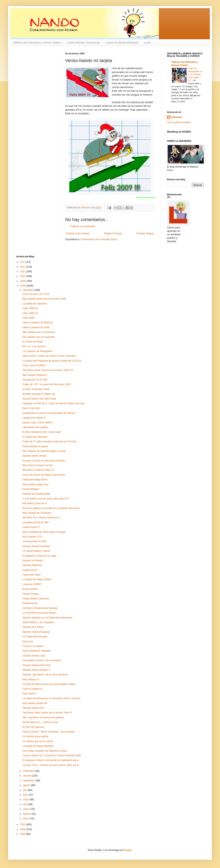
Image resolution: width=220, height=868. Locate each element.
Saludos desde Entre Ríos (37, 665)
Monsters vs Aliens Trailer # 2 (38, 470)
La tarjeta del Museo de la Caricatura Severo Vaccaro (51, 698)
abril (26, 804)
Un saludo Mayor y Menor (36, 551)
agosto (27, 785)
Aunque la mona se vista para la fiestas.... (45, 461)
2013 (23, 262)
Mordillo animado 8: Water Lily (39, 394)
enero (26, 819)
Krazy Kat (28, 641)
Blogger (128, 850)
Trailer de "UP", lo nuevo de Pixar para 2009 (46, 384)
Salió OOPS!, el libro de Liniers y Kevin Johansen (49, 356)
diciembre (29, 290)
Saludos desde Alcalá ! (35, 456)
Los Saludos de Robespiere (37, 351)
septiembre (29, 781)
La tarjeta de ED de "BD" (36, 522)
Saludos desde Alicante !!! (36, 670)
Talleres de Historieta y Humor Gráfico (37, 43)
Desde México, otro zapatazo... (39, 622)
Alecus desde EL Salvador (37, 651)
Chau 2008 (28, 318)
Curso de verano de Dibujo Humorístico (44, 475)
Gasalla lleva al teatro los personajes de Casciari (49, 413)
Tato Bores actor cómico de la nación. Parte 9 (47, 713)
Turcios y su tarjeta (33, 646)
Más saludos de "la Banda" (37, 513)
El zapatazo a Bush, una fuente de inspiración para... (51, 760)
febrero (27, 814)
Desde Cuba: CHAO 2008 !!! (38, 423)
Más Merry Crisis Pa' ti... (36, 503)
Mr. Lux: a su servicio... (35, 346)
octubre (27, 776)
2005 (23, 834)
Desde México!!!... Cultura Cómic (40, 722)
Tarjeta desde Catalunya (36, 599)
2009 (23, 281)
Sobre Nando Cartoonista (84, 43)
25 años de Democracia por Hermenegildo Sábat (49, 684)
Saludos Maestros (32, 565)
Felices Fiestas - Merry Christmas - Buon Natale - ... (51, 732)
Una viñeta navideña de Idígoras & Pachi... (46, 751)
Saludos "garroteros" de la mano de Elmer (45, 675)
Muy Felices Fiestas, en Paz (38, 465)
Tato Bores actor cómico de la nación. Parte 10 (48, 370)
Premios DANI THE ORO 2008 (39, 399)
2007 (23, 824)
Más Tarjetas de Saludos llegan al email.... (45, 451)
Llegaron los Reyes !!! (34, 418)
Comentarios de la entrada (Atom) (99, 239)
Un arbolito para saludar (35, 736)
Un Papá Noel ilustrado (35, 637)
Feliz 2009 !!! (29, 694)
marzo (27, 809)
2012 (23, 267)
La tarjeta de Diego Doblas (37, 579)
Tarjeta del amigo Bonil (35, 480)
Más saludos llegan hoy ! (36, 484)
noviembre (29, 771)
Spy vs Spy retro (31, 408)
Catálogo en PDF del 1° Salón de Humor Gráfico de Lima (53, 403)
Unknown (177, 117)
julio (26, 790)
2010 (23, 276)
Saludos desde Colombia (36, 546)
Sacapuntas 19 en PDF (35, 380)
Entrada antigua (145, 233)
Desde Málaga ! (31, 489)
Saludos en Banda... (33, 560)
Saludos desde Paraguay (36, 632)
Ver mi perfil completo (179, 122)
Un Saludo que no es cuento (38, 741)
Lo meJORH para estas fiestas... (40, 613)
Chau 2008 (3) (30, 308)
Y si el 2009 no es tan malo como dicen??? (46, 499)
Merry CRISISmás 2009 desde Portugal (44, 532)
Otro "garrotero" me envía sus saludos (43, 718)
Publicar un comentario (83, 226)
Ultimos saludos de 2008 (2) (38, 323)
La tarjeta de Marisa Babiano (38, 746)
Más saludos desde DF (35, 703)
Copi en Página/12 (32, 689)
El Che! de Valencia (33, 727)
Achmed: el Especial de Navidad (40, 608)
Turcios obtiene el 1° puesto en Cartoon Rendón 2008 (52, 756)
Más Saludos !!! (31, 679)
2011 (23, 272)
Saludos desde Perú (33, 708)
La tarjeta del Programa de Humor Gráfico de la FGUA (52, 361)
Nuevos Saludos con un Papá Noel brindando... (48, 618)
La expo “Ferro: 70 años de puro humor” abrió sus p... (52, 765)
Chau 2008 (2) (30, 313)
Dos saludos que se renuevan (39, 337)
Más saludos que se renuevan (39, 332)
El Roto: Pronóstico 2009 (36, 389)
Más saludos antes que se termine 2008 (44, 299)
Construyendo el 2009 (34, 541)
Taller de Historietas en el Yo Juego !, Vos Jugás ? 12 (195, 74)
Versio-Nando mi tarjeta (35, 446)
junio (26, 795)
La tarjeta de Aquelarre (35, 304)
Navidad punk (30, 603)
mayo (26, 799)
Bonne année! (30, 589)
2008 (23, 286)
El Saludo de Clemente (35, 437)
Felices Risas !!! (31, 527)
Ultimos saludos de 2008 (36, 327)
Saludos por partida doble (36, 494)
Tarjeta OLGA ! (30, 570)
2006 (23, 829)
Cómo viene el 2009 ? (34, 365)
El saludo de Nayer (33, 342)
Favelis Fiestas (31, 594)
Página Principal (113, 233)
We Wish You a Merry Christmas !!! (41, 518)
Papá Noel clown (32, 575)
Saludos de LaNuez (33, 627)
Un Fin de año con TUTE (36, 294)
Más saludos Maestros (35, 375)
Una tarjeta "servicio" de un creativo (42, 660)
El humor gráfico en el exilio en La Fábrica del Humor (51, 508)
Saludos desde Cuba (34, 656)
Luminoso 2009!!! (32, 584)
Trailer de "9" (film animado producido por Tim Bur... (50, 442)
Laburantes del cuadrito (35, 427)
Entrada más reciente (78, 233)
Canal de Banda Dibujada (122, 43)
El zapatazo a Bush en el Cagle (39, 556)
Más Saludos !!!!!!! (32, 537)
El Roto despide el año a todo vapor (42, 432)
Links (148, 43)
